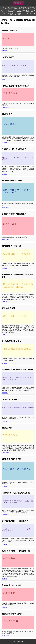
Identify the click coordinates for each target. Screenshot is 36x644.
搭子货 (4, 13)
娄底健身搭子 (5, 607)
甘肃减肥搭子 (5, 515)
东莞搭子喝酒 (5, 453)
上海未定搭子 (5, 174)
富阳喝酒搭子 (5, 268)
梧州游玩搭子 (5, 363)
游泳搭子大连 (8, 9)
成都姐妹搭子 (20, 12)
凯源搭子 (4, 79)
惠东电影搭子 (27, 9)
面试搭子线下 (5, 302)
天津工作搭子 (5, 421)
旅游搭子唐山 (16, 10)
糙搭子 (3, 335)
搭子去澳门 (4, 51)
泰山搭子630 (22, 15)
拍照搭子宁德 (5, 636)
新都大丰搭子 (30, 12)
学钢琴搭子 (29, 13)
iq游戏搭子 (4, 544)
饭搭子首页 (6, 7)
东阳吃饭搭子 (5, 143)
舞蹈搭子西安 (5, 208)
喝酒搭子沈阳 (5, 240)
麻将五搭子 (4, 579)
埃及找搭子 (14, 7)
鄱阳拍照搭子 (5, 486)
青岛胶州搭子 (26, 10)
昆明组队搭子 (23, 7)
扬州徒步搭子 (11, 13)
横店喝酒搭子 (11, 12)
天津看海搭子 (20, 13)
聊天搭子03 (5, 393)
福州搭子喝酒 (17, 9)
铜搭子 (9, 10)
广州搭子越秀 (5, 108)
